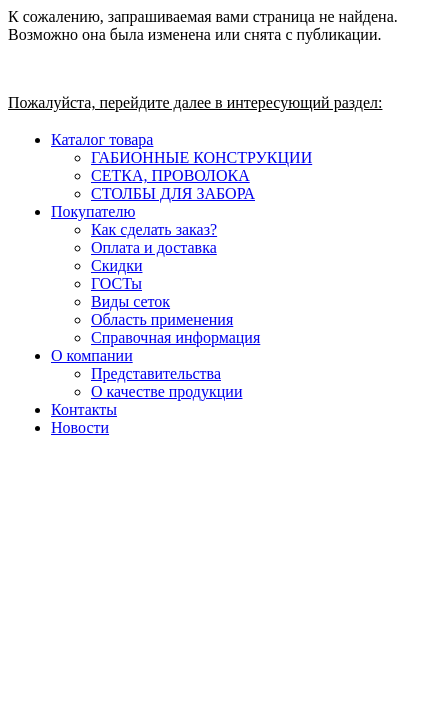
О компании (92, 355)
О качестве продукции (166, 391)
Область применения (162, 319)
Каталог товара (102, 139)
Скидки (116, 265)
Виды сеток (130, 301)
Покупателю (93, 211)
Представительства (156, 373)
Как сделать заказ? (154, 229)
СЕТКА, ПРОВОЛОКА (170, 175)
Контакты (84, 409)
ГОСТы (116, 283)
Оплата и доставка (154, 247)
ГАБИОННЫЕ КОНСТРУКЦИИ (201, 157)
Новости (80, 427)
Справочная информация (175, 337)
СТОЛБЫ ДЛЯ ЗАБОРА (173, 193)
